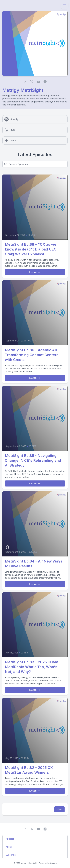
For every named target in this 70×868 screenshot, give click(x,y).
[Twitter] (32, 82)
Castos (53, 863)
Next (59, 809)
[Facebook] (45, 82)
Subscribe (11, 855)
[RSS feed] (25, 82)
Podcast (10, 839)
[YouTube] (38, 82)
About (9, 847)
